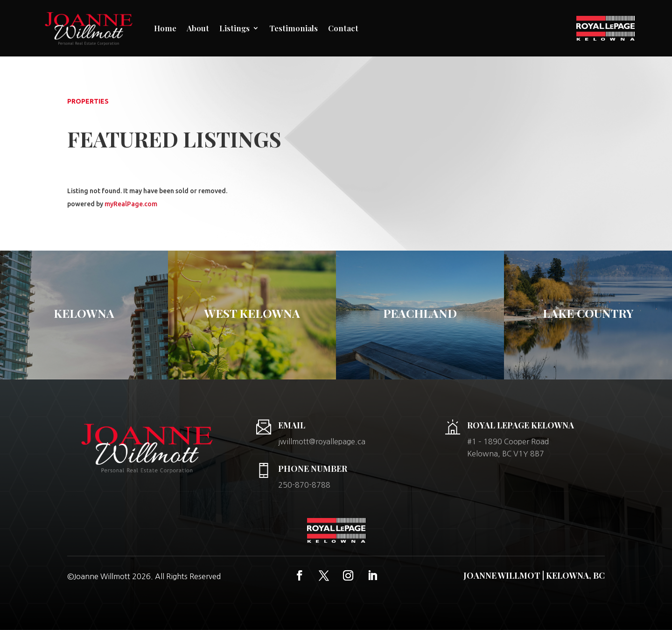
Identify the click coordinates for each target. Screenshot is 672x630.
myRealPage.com (131, 204)
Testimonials (294, 28)
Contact (343, 28)
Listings (234, 28)
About (198, 28)
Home (165, 28)
